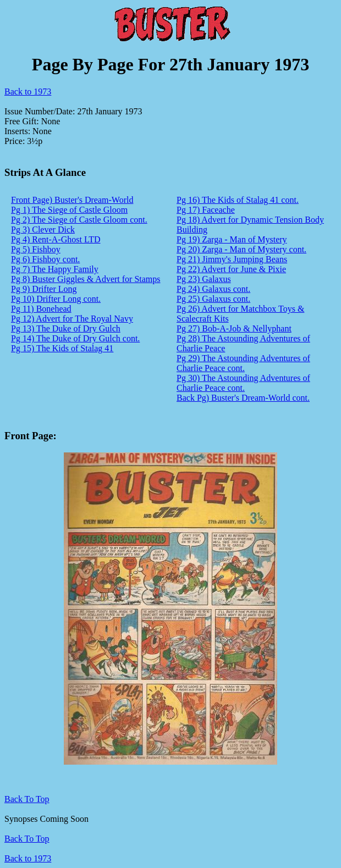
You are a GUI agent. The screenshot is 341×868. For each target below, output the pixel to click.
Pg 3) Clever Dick (43, 230)
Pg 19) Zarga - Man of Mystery (232, 239)
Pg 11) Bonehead (41, 309)
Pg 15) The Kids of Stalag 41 (62, 348)
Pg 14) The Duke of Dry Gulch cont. (75, 338)
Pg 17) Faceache (206, 210)
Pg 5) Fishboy (36, 249)
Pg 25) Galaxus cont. (213, 299)
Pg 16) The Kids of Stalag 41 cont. (238, 200)
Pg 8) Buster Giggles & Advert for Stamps (86, 279)
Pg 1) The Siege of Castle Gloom (69, 210)
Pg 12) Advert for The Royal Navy (72, 319)
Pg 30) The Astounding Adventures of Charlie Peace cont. (243, 383)
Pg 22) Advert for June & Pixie (231, 269)
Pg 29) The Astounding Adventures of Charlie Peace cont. (243, 363)
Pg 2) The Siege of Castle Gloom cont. (79, 220)
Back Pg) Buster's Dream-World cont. (243, 398)
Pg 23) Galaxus (204, 279)
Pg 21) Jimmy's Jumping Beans (232, 259)
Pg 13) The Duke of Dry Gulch (66, 328)
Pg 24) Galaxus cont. (213, 289)
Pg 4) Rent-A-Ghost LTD (56, 239)
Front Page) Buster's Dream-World (72, 200)
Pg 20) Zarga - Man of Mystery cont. (241, 249)
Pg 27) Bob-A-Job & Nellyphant (234, 328)
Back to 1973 (28, 92)
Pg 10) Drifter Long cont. (56, 299)
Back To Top (27, 839)
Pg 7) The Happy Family (55, 269)
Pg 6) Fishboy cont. (45, 259)
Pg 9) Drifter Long (44, 289)
